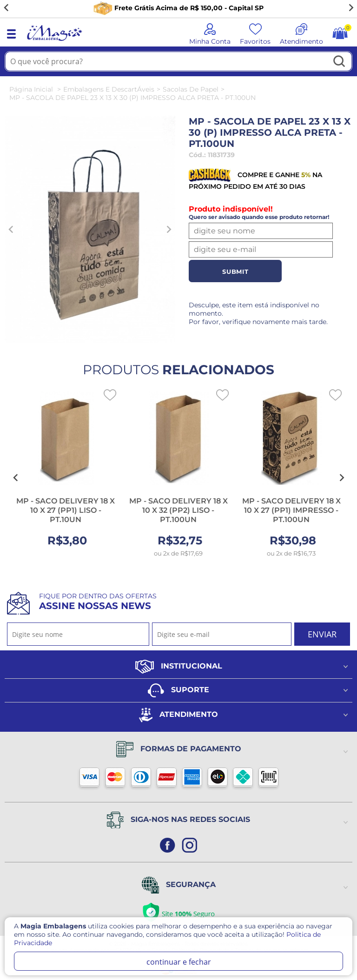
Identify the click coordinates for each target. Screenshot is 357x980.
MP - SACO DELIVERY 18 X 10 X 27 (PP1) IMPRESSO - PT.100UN (291, 510)
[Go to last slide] (7, 8)
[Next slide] (350, 8)
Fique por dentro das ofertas (98, 602)
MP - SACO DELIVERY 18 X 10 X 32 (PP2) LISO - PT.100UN (178, 510)
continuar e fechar (179, 962)
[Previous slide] (11, 229)
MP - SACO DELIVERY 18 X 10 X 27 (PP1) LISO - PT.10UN (66, 510)
